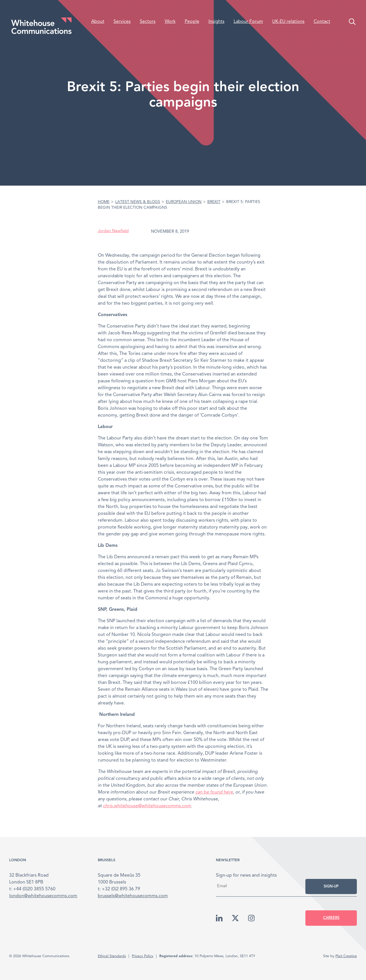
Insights (216, 22)
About (98, 22)
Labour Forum (248, 22)
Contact (322, 22)
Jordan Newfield (113, 231)
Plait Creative (346, 956)
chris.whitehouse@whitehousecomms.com (147, 806)
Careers (331, 918)
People (192, 22)
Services (122, 22)
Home (104, 202)
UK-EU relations (288, 22)
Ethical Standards (112, 956)
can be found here (214, 792)
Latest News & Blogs (138, 202)
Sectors (148, 22)
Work (170, 22)
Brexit (214, 202)
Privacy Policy (143, 956)
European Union (184, 202)
